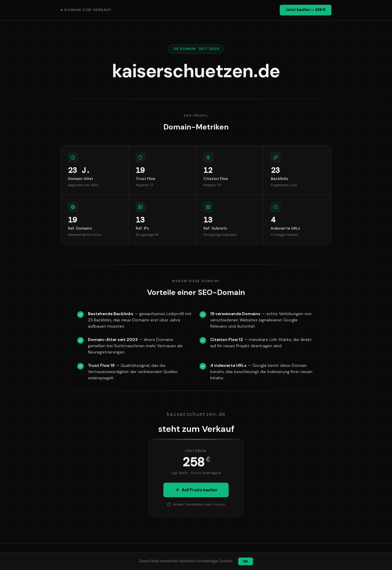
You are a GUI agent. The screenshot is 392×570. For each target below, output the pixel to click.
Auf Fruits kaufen (196, 490)
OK (245, 561)
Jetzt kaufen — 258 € (306, 10)
